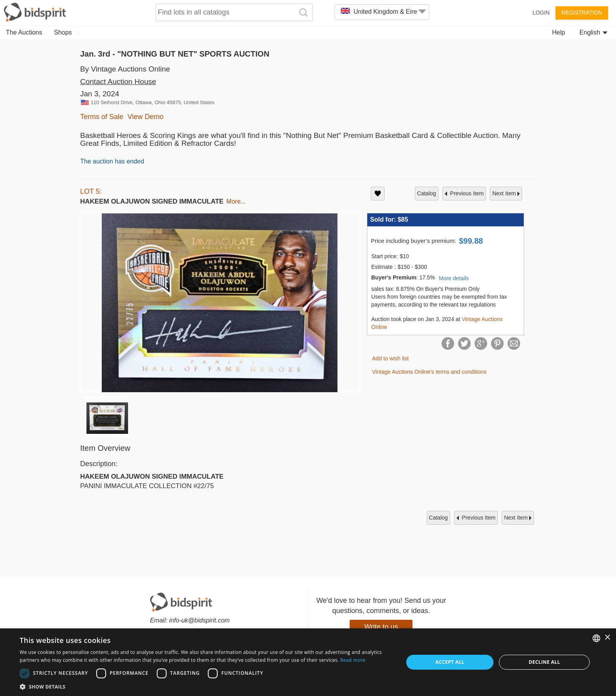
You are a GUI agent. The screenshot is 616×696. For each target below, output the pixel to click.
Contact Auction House (118, 82)
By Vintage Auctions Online (125, 69)
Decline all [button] (544, 662)
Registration (582, 13)
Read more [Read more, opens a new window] (353, 660)
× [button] (607, 638)
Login (541, 13)
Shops (63, 32)
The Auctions (24, 32)
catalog (427, 193)
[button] (206, 686)
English (593, 32)
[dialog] (308, 662)
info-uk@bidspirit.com (200, 620)
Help (558, 32)
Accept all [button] (450, 662)
